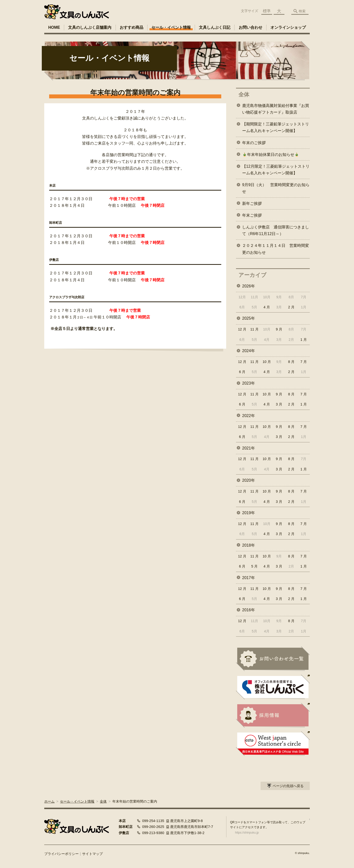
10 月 (267, 362)
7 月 (304, 362)
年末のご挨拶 (254, 143)
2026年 (249, 286)
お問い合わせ (251, 27)
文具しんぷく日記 (215, 27)
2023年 (249, 383)
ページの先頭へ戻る (288, 786)
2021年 (249, 448)
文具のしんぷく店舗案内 (90, 27)
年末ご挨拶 (252, 215)
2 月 (291, 307)
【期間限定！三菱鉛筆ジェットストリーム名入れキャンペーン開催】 (276, 127)
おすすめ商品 (132, 27)
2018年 (249, 545)
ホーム (49, 801)
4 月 (267, 307)
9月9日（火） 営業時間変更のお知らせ (276, 188)
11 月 (254, 329)
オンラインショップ (288, 27)
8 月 (291, 362)
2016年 (249, 610)
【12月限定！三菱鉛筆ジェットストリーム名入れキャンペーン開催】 (276, 170)
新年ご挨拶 (252, 203)
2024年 (249, 351)
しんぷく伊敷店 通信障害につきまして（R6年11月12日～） (276, 230)
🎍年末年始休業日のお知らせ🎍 (271, 155)
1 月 (304, 340)
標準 (267, 11)
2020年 (249, 480)
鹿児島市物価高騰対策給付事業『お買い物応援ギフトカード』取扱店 (276, 109)
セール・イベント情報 (171, 27)
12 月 (242, 329)
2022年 (249, 416)
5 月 (254, 566)
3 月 (279, 404)
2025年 (249, 318)
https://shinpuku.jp (247, 833)
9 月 (279, 329)
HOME (54, 27)
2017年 (249, 578)
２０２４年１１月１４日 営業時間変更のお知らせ (276, 249)
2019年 (249, 513)
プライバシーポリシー (61, 854)
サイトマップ (92, 854)
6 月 (242, 372)
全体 (244, 95)
